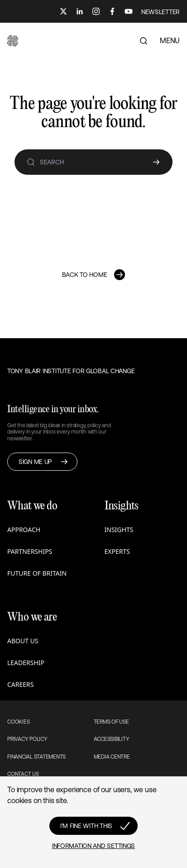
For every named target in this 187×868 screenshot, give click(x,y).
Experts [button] (117, 551)
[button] (13, 41)
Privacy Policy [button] (27, 739)
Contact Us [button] (23, 774)
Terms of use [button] (111, 722)
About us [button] (23, 641)
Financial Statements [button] (36, 757)
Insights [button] (119, 530)
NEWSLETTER (161, 12)
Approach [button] (24, 530)
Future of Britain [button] (37, 573)
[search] (31, 162)
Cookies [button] (18, 722)
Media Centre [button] (112, 757)
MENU (170, 40)
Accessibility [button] (112, 739)
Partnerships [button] (30, 551)
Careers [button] (20, 684)
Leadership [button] (26, 663)
